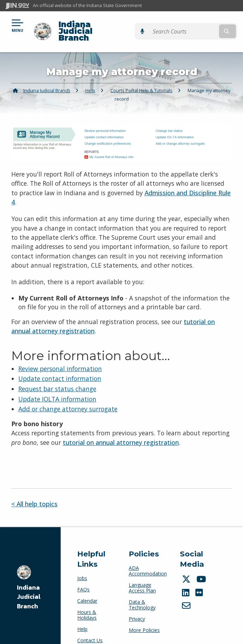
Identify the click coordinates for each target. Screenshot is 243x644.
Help (90, 78)
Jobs (82, 566)
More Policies (144, 618)
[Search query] (204, 25)
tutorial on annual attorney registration (121, 430)
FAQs (83, 577)
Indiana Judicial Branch (108, 25)
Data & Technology (142, 592)
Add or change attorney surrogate (68, 397)
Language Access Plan (142, 575)
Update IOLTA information (57, 387)
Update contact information (60, 366)
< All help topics (34, 491)
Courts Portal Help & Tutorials (141, 78)
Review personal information (60, 356)
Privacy (137, 606)
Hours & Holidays (87, 603)
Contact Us (90, 628)
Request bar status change (57, 376)
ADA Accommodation (148, 558)
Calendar (87, 589)
